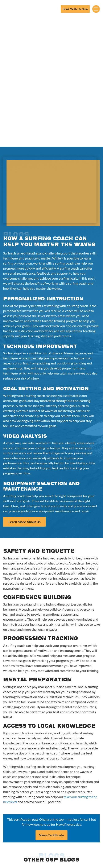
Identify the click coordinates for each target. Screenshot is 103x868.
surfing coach (69, 268)
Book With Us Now (75, 9)
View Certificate (51, 835)
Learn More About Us (24, 522)
